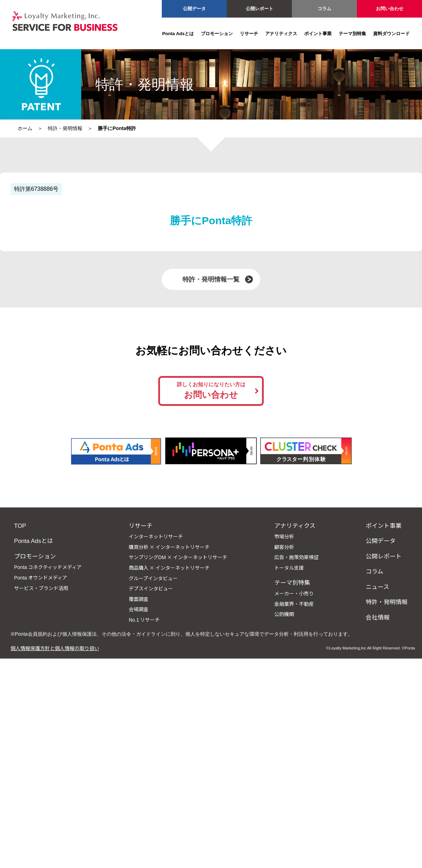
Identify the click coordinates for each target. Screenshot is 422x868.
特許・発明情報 (65, 128)
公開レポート (260, 9)
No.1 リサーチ (144, 620)
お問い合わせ (390, 9)
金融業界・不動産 (294, 604)
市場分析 (284, 536)
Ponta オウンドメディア (41, 577)
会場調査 (139, 609)
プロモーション (217, 34)
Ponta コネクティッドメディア (48, 567)
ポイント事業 (318, 34)
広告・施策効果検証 (296, 557)
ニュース (378, 587)
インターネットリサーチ (156, 536)
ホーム (25, 128)
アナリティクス (281, 34)
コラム (324, 9)
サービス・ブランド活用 (41, 588)
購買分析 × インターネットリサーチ (169, 547)
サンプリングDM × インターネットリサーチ (178, 557)
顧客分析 (284, 547)
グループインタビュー (153, 578)
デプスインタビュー (151, 588)
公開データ (194, 9)
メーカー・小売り (294, 593)
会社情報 (378, 617)
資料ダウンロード (391, 34)
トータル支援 (289, 568)
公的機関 (284, 614)
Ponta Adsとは (178, 34)
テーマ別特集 (352, 34)
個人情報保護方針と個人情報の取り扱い (55, 648)
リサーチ (249, 34)
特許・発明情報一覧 (211, 279)
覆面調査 (139, 599)
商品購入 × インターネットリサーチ (169, 568)
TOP (20, 525)
